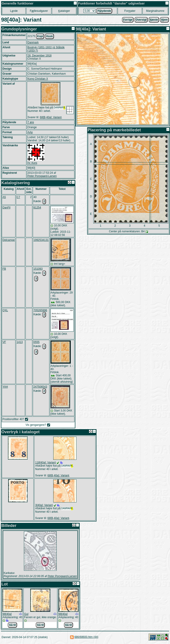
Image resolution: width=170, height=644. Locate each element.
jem (164, 20)
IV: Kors (32, 163)
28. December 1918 (39, 56)
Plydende (104, 11)
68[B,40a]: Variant (51, 118)
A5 (4, 198)
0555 (37, 343)
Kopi (40, 36)
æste (154, 20)
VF (4, 343)
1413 (20, 343)
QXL (5, 311)
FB (4, 269)
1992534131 (41, 240)
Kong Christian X (38, 79)
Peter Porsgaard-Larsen (42, 176)
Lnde (14, 11)
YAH (5, 387)
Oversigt (141, 20)
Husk (49, 36)
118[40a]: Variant (45, 463)
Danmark (33, 42)
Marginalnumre (155, 11)
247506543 (40, 387)
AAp (30, 133)
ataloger (64, 11)
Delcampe (9, 240)
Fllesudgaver (39, 11)
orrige (128, 20)
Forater (130, 11)
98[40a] (7, 615)
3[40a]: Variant (44, 506)
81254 (37, 208)
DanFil (6, 208)
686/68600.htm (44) (86, 638)
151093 (38, 269)
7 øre (31, 123)
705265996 (40, 311)
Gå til (12, 626)
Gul (26, 615)
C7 (18, 198)
